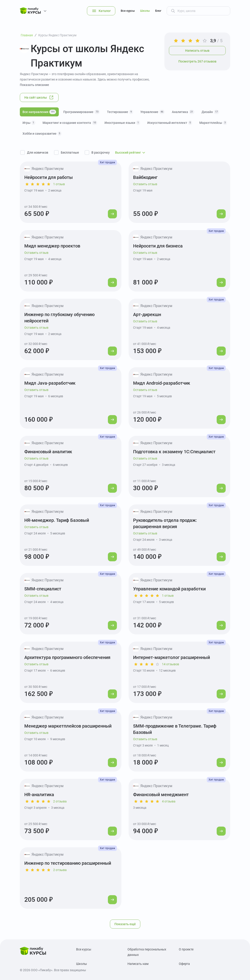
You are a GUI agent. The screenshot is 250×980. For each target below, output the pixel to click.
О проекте (186, 949)
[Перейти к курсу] (112, 214)
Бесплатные (70, 153)
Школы (145, 11)
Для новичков (38, 153)
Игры (29, 123)
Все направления (39, 112)
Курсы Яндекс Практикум (57, 35)
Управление (152, 112)
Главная (27, 35)
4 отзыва (169, 801)
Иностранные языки (122, 123)
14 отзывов (170, 664)
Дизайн (210, 112)
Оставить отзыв (145, 184)
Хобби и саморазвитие (42, 134)
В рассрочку (101, 153)
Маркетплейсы (213, 123)
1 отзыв (59, 184)
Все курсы (128, 11)
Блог (158, 11)
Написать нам (138, 964)
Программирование (82, 112)
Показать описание (34, 85)
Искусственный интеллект (170, 123)
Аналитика (183, 112)
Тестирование (120, 112)
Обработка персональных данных (147, 952)
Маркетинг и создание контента (70, 123)
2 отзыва (60, 801)
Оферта (184, 964)
